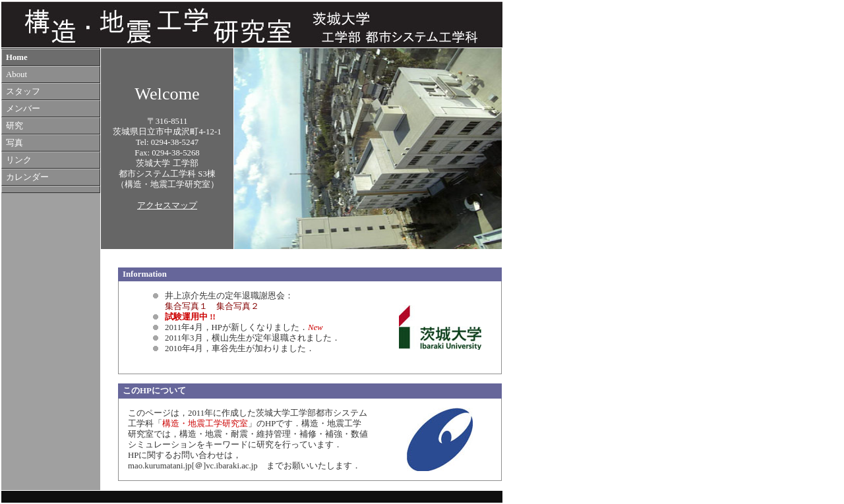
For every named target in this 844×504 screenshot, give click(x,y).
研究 (15, 126)
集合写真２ (238, 306)
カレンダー (27, 177)
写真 (15, 143)
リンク (19, 160)
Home (17, 57)
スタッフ (23, 92)
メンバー (23, 109)
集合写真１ (186, 306)
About (16, 74)
